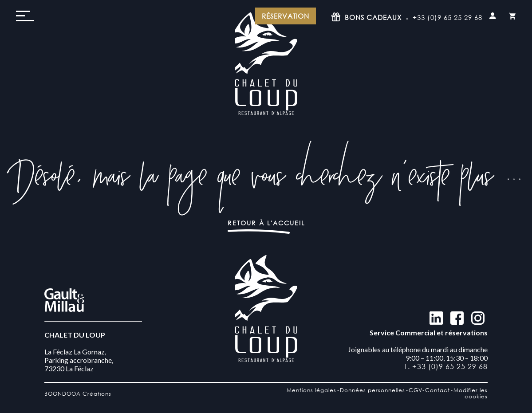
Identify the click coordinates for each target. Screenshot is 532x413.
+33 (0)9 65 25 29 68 (447, 17)
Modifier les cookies (471, 393)
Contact (437, 390)
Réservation (286, 16)
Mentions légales (311, 390)
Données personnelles (372, 390)
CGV (416, 390)
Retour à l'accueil (266, 223)
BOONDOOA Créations (78, 394)
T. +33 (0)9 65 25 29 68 (446, 366)
